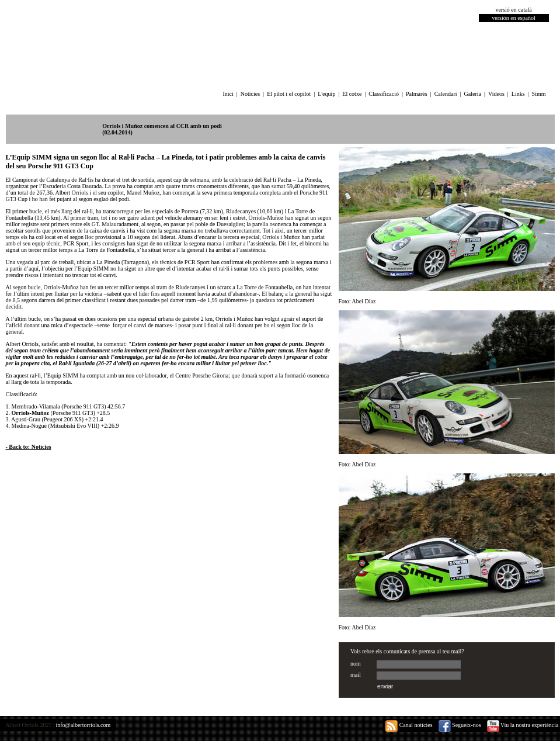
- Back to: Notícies (29, 447)
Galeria (473, 94)
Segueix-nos (460, 725)
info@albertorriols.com (83, 725)
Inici (228, 94)
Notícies (250, 94)
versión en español (513, 18)
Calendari (446, 94)
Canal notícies (409, 725)
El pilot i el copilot (289, 94)
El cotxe (352, 94)
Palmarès (417, 94)
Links (518, 94)
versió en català (513, 10)
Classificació (384, 94)
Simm (539, 94)
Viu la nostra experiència (523, 725)
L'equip (326, 94)
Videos (496, 94)
